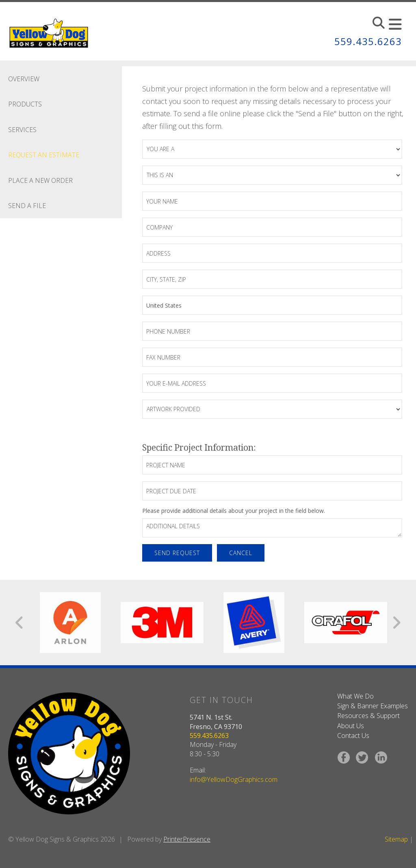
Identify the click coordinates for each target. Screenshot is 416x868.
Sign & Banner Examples (373, 706)
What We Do (355, 696)
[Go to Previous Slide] (20, 623)
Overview (24, 79)
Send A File (27, 206)
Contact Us (353, 736)
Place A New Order (40, 180)
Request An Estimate (44, 155)
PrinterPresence (187, 839)
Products (25, 104)
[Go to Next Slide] (396, 623)
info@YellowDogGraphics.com (234, 779)
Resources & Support (368, 716)
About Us (351, 726)
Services (22, 130)
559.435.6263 (368, 41)
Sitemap (396, 839)
